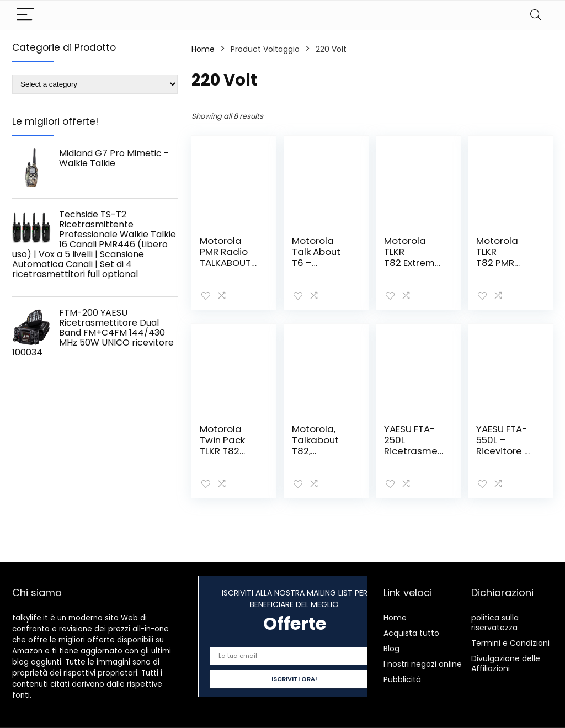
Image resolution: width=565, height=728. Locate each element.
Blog (391, 649)
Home (203, 49)
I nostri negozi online (423, 664)
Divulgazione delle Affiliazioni (506, 663)
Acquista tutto (411, 633)
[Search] (536, 15)
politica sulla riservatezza (495, 623)
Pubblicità (402, 679)
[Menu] (25, 15)
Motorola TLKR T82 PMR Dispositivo (501, 257)
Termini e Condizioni (510, 643)
